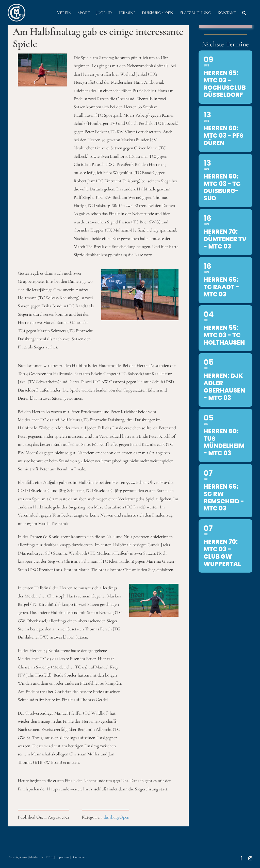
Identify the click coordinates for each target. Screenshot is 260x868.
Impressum (63, 857)
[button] (244, 13)
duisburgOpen (116, 817)
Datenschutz (79, 857)
